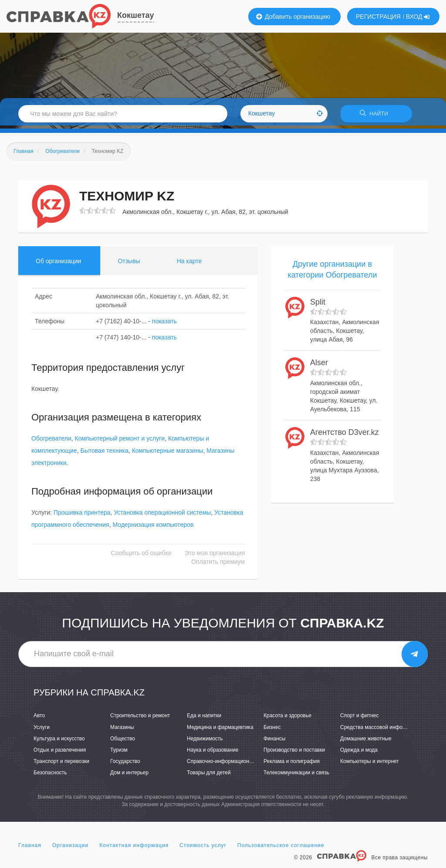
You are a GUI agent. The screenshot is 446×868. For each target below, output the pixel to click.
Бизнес (272, 730)
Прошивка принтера (82, 515)
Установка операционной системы (162, 515)
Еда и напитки (204, 719)
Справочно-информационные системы (234, 764)
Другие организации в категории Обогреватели (332, 272)
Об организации (58, 264)
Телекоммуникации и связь (296, 776)
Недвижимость (205, 741)
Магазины (122, 730)
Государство (125, 764)
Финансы (274, 741)
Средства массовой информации (380, 730)
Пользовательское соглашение (281, 848)
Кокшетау (136, 15)
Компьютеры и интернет (370, 764)
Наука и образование (213, 753)
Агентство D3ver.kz (345, 435)
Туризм (119, 753)
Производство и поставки (294, 753)
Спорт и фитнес (360, 719)
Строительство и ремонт (140, 719)
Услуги (42, 730)
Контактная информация (134, 848)
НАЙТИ (376, 115)
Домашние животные (366, 741)
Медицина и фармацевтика (220, 730)
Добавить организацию (293, 17)
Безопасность (50, 776)
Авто (39, 719)
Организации (71, 848)
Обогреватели (51, 441)
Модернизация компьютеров (153, 528)
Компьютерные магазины (168, 454)
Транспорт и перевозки (61, 764)
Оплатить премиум (218, 565)
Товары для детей (209, 776)
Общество (123, 741)
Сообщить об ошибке (141, 556)
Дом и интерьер (129, 776)
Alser (319, 366)
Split (318, 305)
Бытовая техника (105, 454)
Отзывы (129, 264)
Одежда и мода (359, 753)
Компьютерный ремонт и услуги (120, 441)
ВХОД (418, 17)
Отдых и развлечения (60, 753)
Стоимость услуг (203, 848)
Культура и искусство (59, 741)
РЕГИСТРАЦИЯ (378, 17)
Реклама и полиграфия (292, 764)
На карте (189, 264)
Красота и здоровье (287, 719)
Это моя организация (215, 556)
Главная (30, 848)
